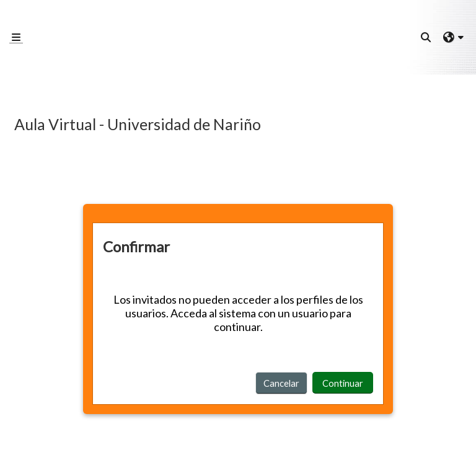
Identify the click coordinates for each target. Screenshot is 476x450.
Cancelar (281, 383)
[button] (426, 37)
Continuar (343, 383)
